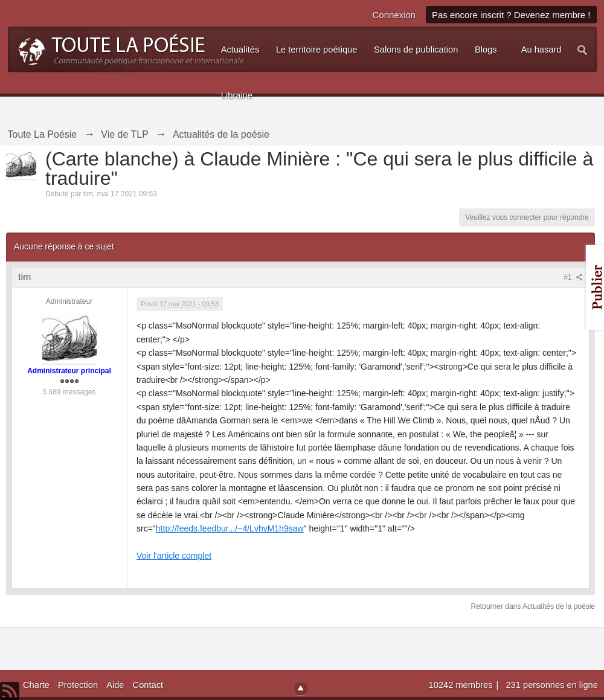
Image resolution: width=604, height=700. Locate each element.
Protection (78, 685)
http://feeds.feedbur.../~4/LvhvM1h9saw (230, 528)
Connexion (394, 15)
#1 (573, 277)
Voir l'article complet (174, 556)
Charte (36, 685)
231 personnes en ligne (551, 685)
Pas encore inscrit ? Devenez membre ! (511, 15)
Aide (115, 685)
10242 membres (462, 685)
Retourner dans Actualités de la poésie (533, 606)
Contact (148, 685)
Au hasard (541, 50)
